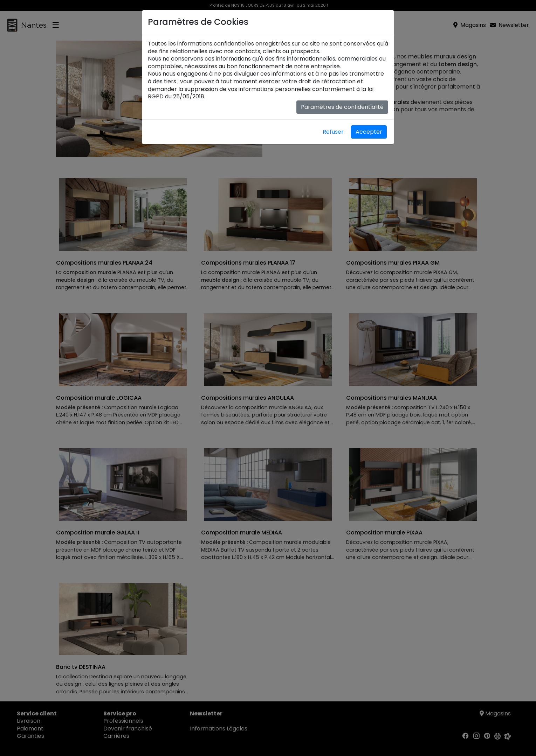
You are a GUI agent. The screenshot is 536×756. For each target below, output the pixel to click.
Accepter (369, 132)
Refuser (333, 132)
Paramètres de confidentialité (342, 107)
